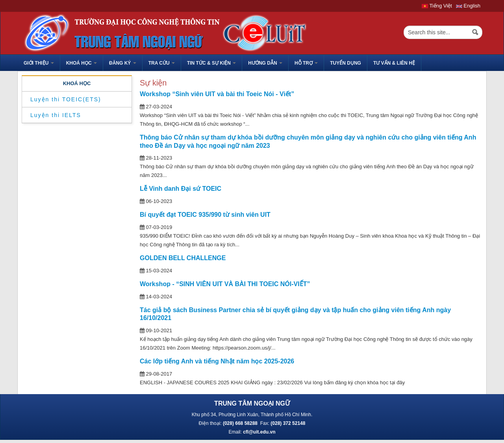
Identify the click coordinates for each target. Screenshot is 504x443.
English (468, 6)
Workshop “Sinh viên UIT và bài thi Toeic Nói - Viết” (217, 94)
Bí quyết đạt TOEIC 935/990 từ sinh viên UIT (205, 215)
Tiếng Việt (437, 6)
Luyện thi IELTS (56, 115)
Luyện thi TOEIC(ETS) (66, 99)
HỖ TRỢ (306, 63)
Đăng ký (123, 63)
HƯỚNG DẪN (265, 63)
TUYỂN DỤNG (346, 63)
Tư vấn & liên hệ (394, 63)
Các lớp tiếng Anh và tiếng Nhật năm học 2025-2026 (217, 361)
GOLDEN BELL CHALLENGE (183, 258)
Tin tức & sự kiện (211, 63)
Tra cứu (162, 63)
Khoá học (82, 63)
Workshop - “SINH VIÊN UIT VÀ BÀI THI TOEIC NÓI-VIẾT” (225, 284)
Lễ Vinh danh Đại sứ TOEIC (181, 189)
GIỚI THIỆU (39, 63)
